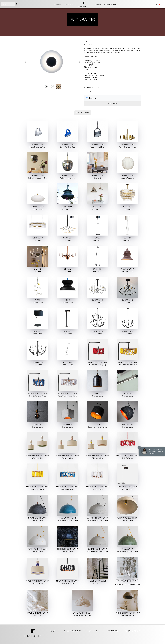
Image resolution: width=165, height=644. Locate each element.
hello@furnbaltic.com (132, 631)
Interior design (110, 4)
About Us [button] (68, 4)
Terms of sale (93, 631)
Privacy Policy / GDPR (73, 631)
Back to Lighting (83, 113)
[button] (160, 4)
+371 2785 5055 (112, 631)
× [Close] (139, 447)
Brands (98, 4)
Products (57, 4)
